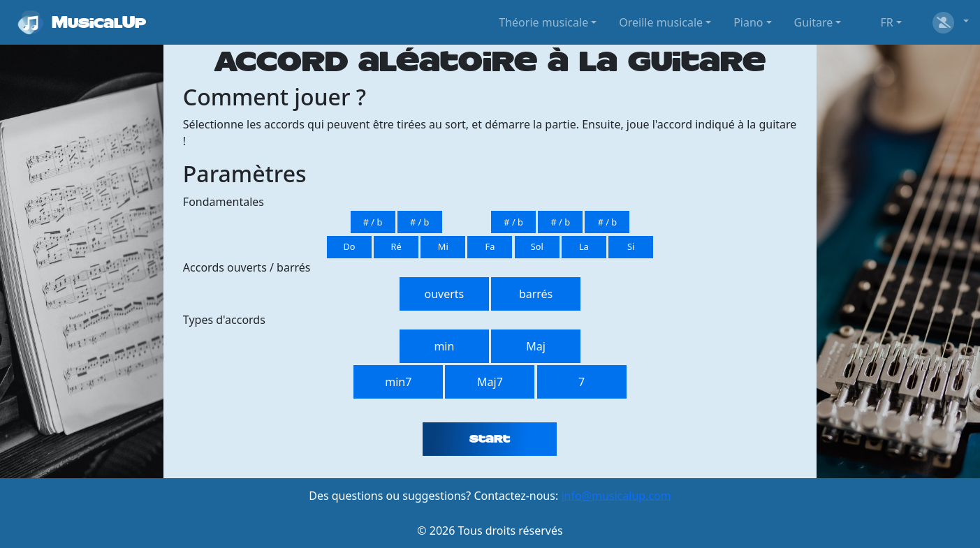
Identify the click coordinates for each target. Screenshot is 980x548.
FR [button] (886, 22)
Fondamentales (224, 202)
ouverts (445, 294)
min (444, 346)
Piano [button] (748, 22)
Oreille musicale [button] (661, 22)
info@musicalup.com (616, 496)
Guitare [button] (814, 22)
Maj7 (490, 382)
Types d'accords (224, 320)
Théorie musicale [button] (543, 22)
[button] (949, 22)
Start (490, 439)
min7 (398, 382)
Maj (536, 346)
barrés (536, 294)
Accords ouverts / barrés (247, 267)
